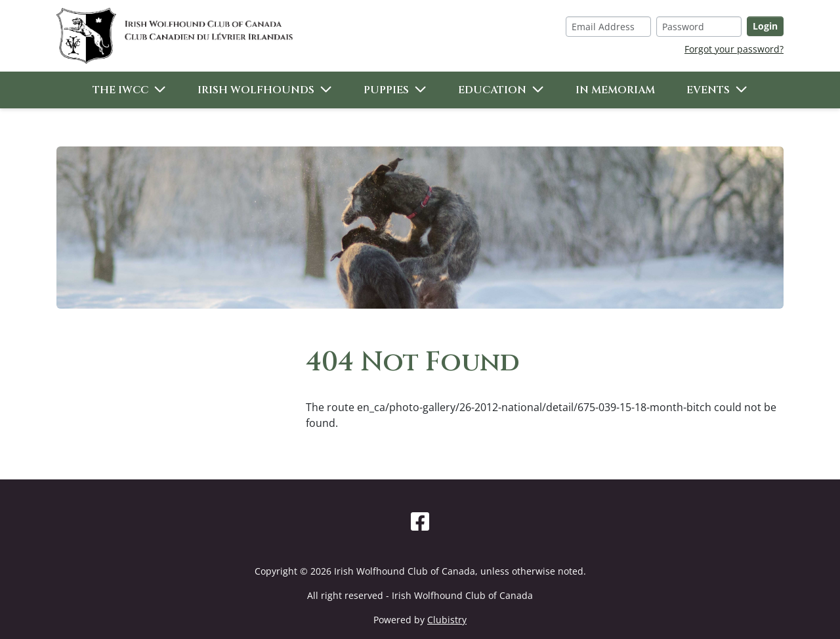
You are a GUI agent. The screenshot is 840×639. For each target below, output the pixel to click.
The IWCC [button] (120, 90)
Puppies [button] (386, 90)
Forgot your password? (734, 49)
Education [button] (492, 90)
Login (765, 26)
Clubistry (447, 620)
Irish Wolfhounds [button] (256, 90)
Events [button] (708, 90)
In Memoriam (615, 90)
